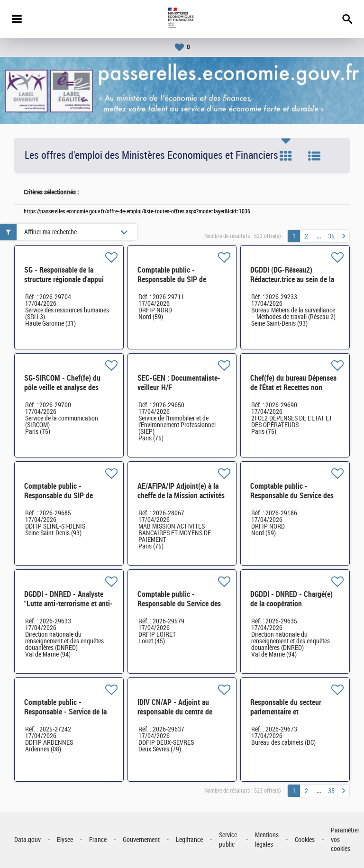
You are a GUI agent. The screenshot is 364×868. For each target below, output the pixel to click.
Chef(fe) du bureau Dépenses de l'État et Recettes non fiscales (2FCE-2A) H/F (293, 388)
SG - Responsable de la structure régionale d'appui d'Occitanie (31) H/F (64, 279)
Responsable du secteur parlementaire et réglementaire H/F (286, 712)
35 (331, 236)
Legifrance (189, 840)
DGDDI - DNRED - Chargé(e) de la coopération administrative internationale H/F (293, 608)
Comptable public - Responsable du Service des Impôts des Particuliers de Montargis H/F (179, 608)
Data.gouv (27, 840)
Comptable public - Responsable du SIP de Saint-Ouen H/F (59, 496)
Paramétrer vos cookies (345, 840)
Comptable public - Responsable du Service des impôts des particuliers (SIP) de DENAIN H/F (293, 500)
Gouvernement (141, 840)
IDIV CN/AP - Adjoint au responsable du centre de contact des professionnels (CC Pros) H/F (178, 717)
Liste (314, 156)
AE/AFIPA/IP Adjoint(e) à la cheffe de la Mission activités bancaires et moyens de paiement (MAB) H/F (181, 500)
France (98, 840)
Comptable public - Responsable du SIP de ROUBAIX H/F (172, 279)
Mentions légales (267, 840)
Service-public (229, 840)
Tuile (286, 156)
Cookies (305, 840)
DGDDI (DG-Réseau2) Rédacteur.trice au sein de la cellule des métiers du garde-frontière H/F (294, 284)
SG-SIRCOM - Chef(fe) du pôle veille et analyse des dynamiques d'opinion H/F (63, 388)
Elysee (65, 840)
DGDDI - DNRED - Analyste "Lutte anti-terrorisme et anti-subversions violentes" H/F (68, 604)
